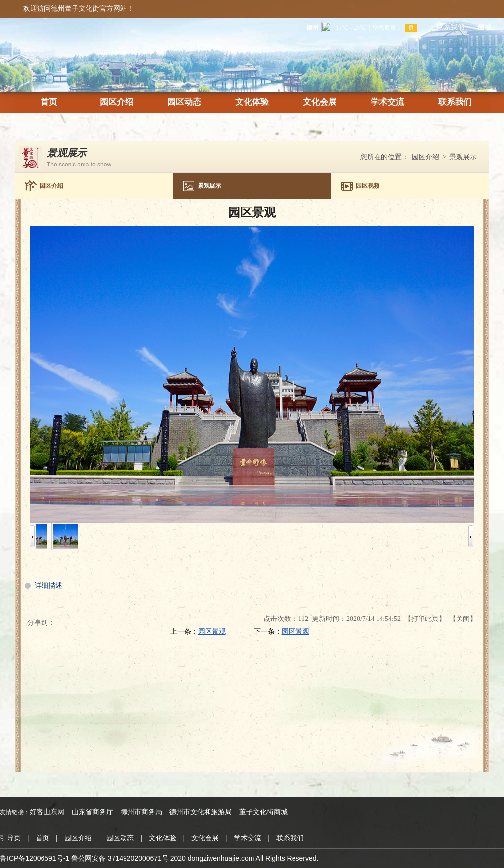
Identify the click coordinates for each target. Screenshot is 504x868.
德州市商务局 (141, 812)
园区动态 (184, 103)
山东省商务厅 (92, 812)
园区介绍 (117, 103)
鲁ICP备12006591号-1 (35, 858)
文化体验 (252, 103)
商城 (485, 27)
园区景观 (212, 632)
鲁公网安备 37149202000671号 (120, 858)
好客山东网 (47, 812)
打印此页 (425, 619)
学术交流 (387, 103)
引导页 (10, 838)
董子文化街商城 (263, 812)
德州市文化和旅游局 (201, 812)
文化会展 (320, 103)
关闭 (463, 619)
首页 (49, 103)
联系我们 (451, 27)
